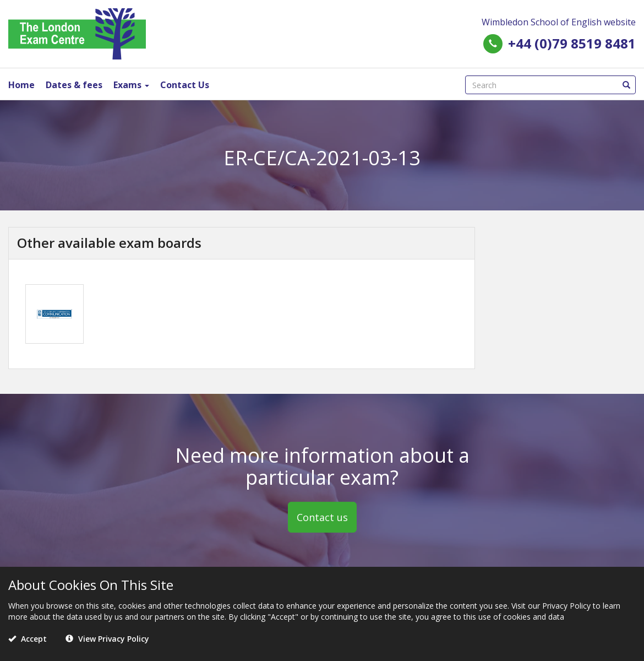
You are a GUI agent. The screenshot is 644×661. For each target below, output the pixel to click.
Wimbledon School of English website (559, 22)
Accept (28, 639)
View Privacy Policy (107, 639)
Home (21, 85)
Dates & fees (74, 85)
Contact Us (185, 85)
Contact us (322, 517)
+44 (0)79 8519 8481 (572, 43)
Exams (131, 85)
